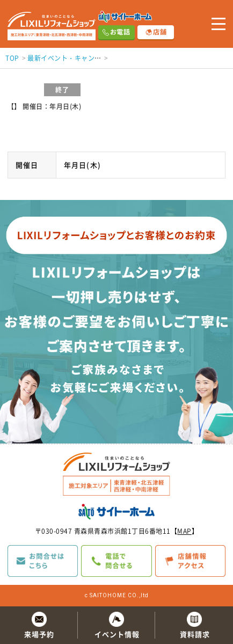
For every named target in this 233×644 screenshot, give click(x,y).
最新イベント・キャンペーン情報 (78, 58)
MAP (184, 531)
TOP (12, 58)
